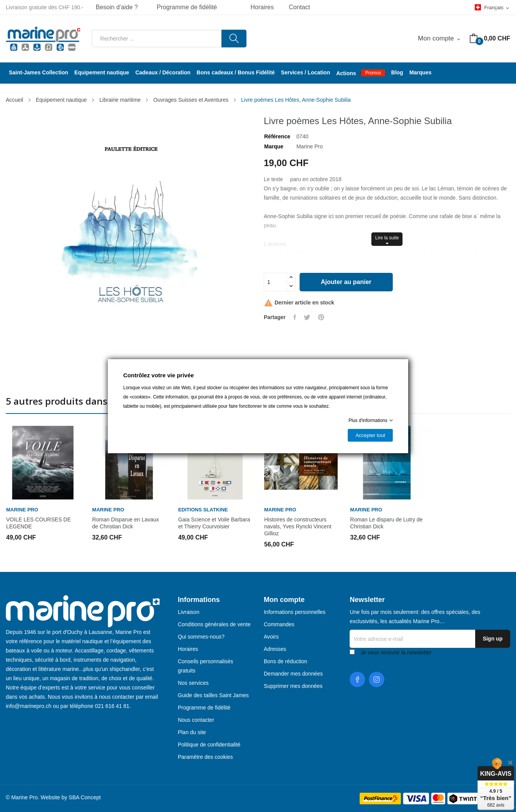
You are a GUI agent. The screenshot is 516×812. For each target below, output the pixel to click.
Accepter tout (370, 435)
